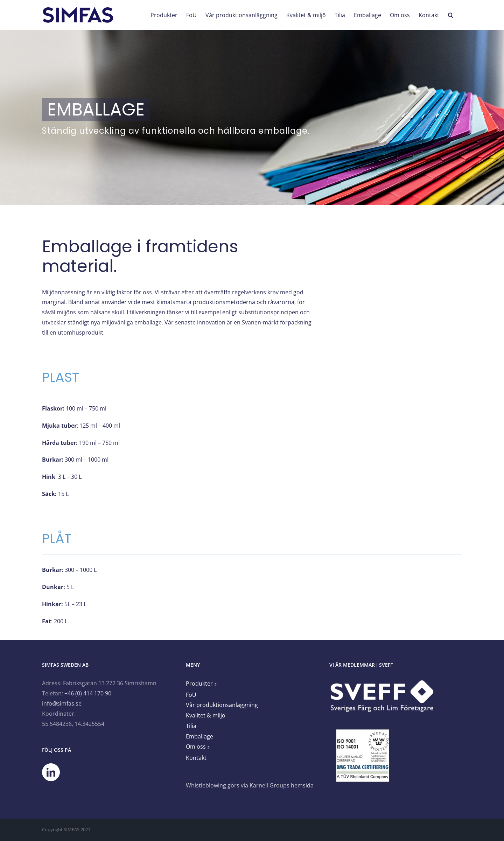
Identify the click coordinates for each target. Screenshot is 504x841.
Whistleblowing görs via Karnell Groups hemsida (250, 785)
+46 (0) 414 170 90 (88, 693)
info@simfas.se (62, 703)
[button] (451, 15)
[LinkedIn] (51, 772)
